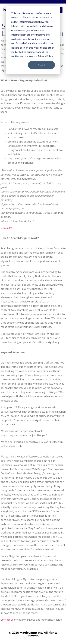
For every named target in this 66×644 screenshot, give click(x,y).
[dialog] (33, 40)
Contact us (7, 620)
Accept (41, 65)
